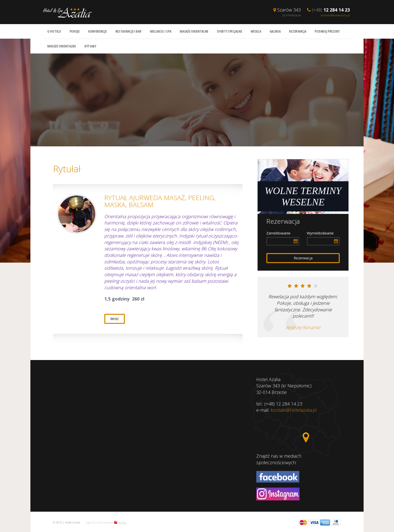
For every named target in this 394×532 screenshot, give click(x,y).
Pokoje (75, 31)
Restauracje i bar (128, 31)
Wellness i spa (160, 31)
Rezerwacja (298, 31)
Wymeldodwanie (320, 233)
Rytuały (90, 46)
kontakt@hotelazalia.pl (335, 15)
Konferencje (97, 31)
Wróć (115, 319)
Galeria (275, 31)
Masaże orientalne (194, 31)
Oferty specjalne (229, 31)
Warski (122, 522)
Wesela (256, 31)
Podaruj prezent (327, 31)
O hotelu (54, 31)
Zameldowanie (278, 233)
